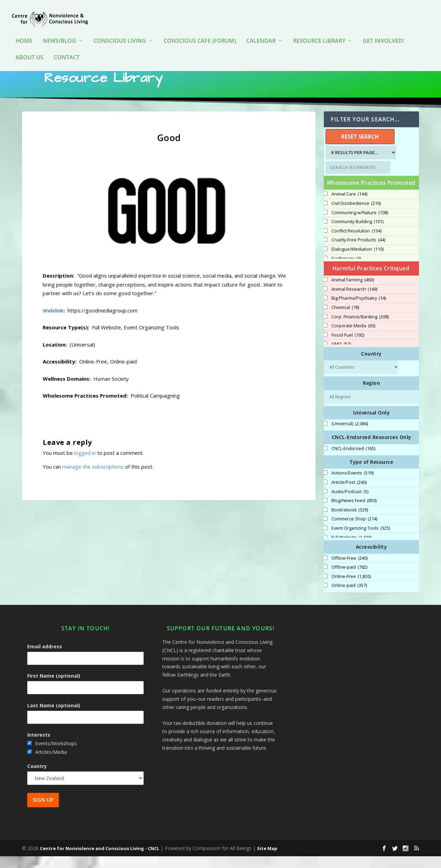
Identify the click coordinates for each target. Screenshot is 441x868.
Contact (67, 47)
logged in (85, 465)
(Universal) (350, 436)
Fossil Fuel (348, 347)
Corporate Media (353, 338)
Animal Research (354, 301)
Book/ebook (350, 522)
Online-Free (351, 588)
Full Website (351, 549)
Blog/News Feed (354, 512)
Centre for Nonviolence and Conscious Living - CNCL (100, 860)
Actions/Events (352, 485)
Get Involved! (383, 31)
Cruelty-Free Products (358, 252)
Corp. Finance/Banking (360, 329)
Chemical (345, 319)
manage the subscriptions (93, 478)
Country (37, 778)
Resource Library (319, 31)
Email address (45, 658)
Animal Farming (353, 292)
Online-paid (349, 597)
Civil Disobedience (356, 215)
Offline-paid (349, 579)
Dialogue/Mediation (357, 261)
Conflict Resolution (356, 243)
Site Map (267, 860)
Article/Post (349, 494)
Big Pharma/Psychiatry (359, 310)
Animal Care (349, 206)
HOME (24, 31)
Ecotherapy (346, 270)
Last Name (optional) (54, 717)
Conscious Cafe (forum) (200, 31)
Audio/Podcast (350, 503)
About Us (29, 47)
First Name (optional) (54, 687)
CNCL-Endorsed (353, 460)
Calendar (261, 31)
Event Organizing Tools (361, 540)
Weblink (53, 322)
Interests (39, 746)
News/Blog (59, 31)
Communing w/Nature (360, 225)
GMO (341, 356)
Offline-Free (350, 570)
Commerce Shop (354, 531)
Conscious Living (120, 31)
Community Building (357, 233)
